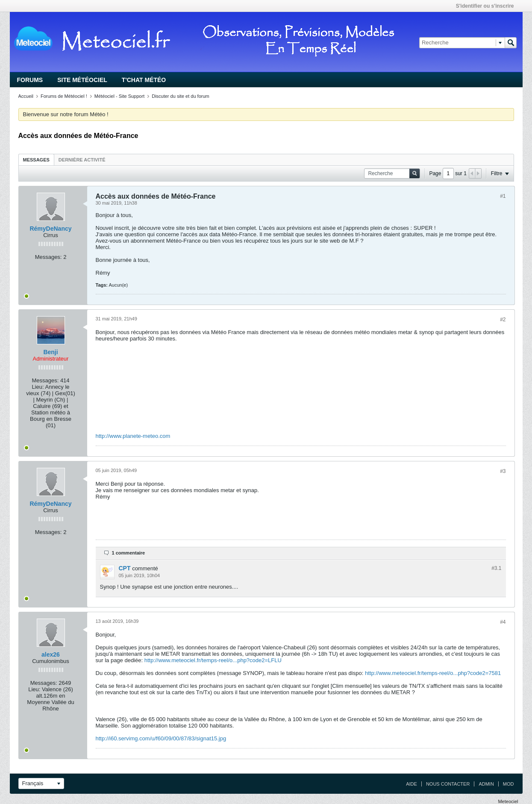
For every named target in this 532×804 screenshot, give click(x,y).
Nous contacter (448, 784)
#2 (503, 320)
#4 (503, 622)
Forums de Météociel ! (64, 96)
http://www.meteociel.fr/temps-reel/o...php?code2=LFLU (213, 660)
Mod (508, 784)
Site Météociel (82, 80)
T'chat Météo (144, 80)
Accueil (26, 96)
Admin (486, 784)
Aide (411, 784)
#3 (503, 471)
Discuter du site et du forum (181, 96)
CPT (125, 568)
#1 (503, 196)
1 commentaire (129, 553)
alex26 (51, 654)
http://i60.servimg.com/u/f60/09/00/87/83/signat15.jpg (161, 738)
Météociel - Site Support (119, 96)
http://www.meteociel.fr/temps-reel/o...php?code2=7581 (433, 673)
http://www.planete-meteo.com (133, 436)
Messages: (48, 257)
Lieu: (38, 387)
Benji (50, 352)
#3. (496, 568)
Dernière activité (82, 160)
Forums (30, 80)
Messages (36, 160)
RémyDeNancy (50, 229)
